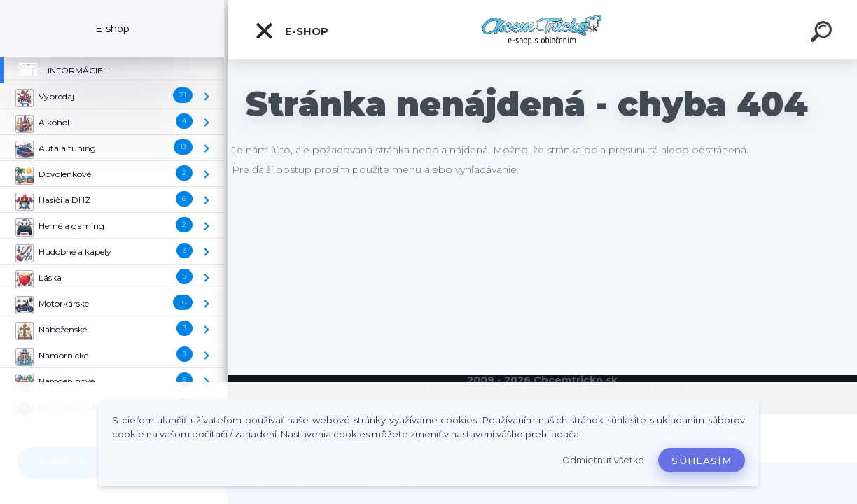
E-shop (291, 31)
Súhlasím (702, 461)
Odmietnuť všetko (603, 460)
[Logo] (542, 30)
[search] (823, 34)
